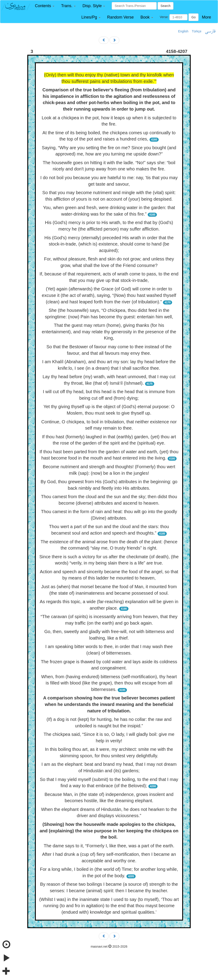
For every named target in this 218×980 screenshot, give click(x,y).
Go (193, 17)
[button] (45, 6)
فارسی (210, 31)
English (183, 31)
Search (165, 6)
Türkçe (197, 31)
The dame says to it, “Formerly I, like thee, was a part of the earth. (109, 846)
